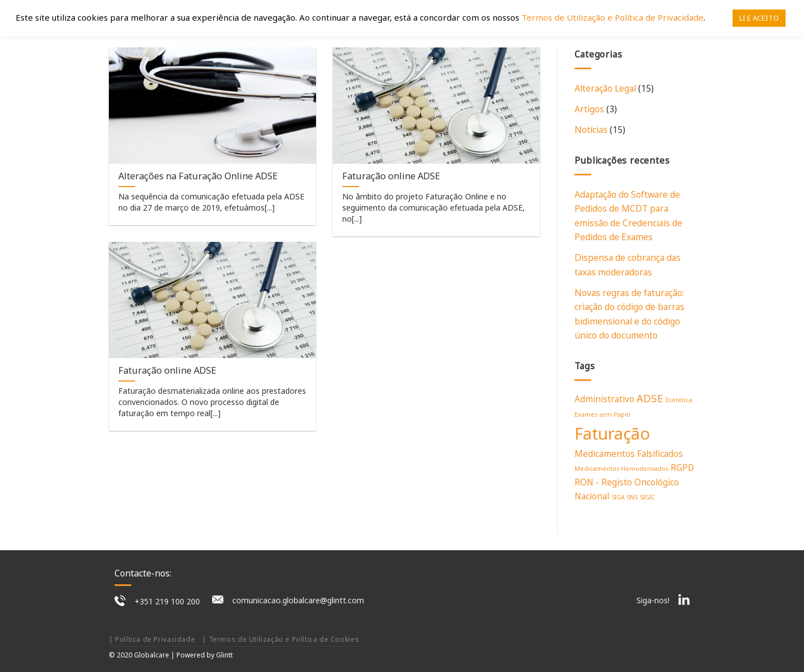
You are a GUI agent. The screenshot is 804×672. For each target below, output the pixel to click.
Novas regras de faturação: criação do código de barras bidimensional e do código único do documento (630, 314)
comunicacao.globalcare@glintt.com (298, 600)
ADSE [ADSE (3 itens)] (650, 398)
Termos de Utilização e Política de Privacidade (612, 17)
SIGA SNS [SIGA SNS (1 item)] (624, 497)
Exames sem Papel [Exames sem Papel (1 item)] (602, 414)
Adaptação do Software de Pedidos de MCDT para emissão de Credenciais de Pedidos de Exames (628, 216)
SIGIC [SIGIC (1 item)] (647, 497)
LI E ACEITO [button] (759, 18)
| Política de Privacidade (152, 639)
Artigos (589, 109)
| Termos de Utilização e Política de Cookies (281, 639)
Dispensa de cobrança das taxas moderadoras (628, 264)
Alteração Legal (605, 88)
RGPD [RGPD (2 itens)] (682, 468)
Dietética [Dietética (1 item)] (679, 400)
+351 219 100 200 (167, 601)
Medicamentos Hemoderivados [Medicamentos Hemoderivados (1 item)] (621, 469)
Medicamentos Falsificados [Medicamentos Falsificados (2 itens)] (629, 454)
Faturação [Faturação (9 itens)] (612, 433)
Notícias (591, 130)
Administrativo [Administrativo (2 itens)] (604, 399)
